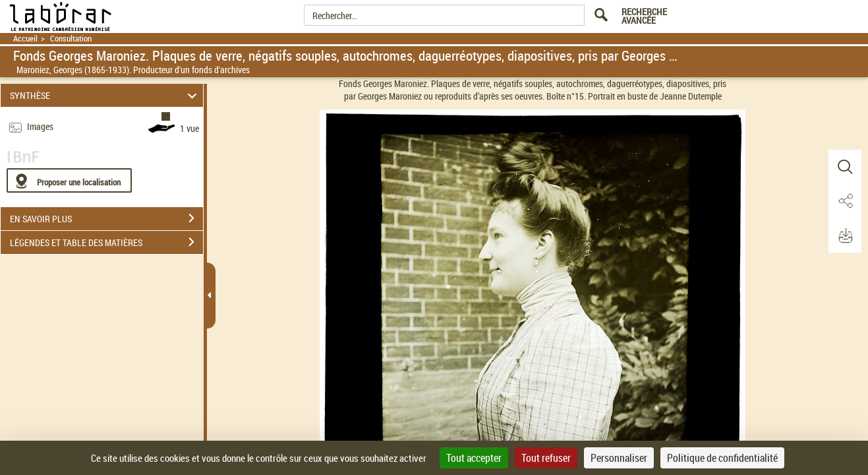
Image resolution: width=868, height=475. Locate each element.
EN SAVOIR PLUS (106, 218)
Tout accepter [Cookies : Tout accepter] (474, 458)
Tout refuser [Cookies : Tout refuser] (546, 458)
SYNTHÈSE (105, 95)
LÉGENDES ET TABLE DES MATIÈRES (106, 242)
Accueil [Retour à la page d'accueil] (25, 39)
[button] (845, 167)
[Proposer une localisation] (69, 180)
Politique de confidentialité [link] (722, 458)
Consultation (71, 39)
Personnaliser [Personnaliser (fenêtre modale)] (619, 458)
